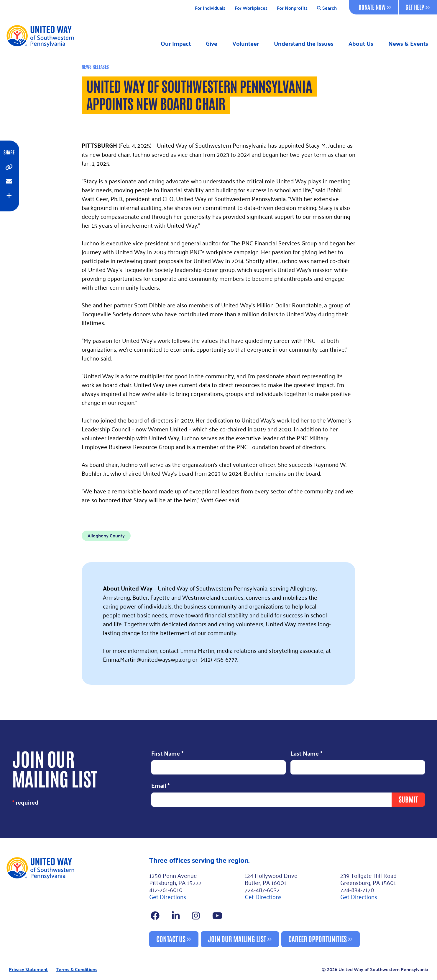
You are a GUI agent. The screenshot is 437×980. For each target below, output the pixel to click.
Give (212, 44)
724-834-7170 (357, 889)
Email (161, 786)
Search (327, 8)
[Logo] (40, 36)
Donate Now (375, 7)
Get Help (418, 7)
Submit (408, 799)
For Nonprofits (292, 8)
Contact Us (171, 939)
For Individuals (210, 8)
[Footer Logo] (75, 902)
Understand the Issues (304, 44)
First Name (167, 754)
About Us (361, 44)
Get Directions (168, 896)
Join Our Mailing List (237, 939)
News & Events (408, 44)
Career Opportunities (318, 939)
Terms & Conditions (77, 970)
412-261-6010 (166, 889)
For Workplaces (251, 8)
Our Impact (176, 44)
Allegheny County (106, 535)
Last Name (307, 754)
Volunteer (246, 44)
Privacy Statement (28, 970)
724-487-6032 (262, 889)
